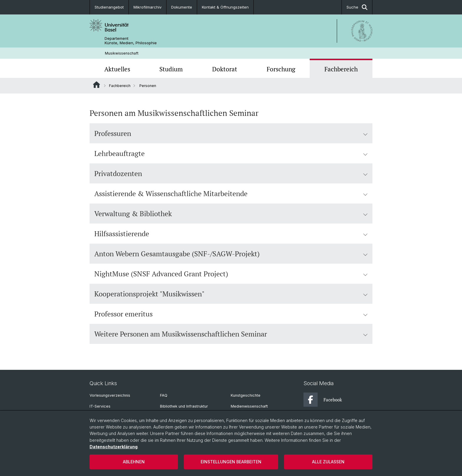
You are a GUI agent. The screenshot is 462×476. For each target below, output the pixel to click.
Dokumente (182, 7)
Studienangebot (109, 7)
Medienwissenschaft (249, 406)
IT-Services (100, 406)
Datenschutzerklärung (114, 447)
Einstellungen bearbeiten (231, 462)
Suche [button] (357, 7)
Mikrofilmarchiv (147, 7)
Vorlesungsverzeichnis (110, 395)
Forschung (281, 69)
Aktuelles (117, 69)
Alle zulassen (328, 462)
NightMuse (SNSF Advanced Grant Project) (231, 274)
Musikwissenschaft (122, 53)
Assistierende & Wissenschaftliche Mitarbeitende (231, 193)
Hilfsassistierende (231, 234)
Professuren (231, 133)
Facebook (323, 400)
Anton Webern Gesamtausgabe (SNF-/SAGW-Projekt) (231, 254)
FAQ (164, 395)
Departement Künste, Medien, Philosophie (131, 41)
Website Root (96, 85)
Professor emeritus (231, 314)
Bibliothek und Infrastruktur (184, 406)
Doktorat (225, 69)
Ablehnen (134, 462)
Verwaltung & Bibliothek (231, 214)
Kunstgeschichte (246, 395)
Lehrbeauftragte (231, 153)
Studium (171, 69)
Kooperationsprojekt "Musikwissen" (231, 294)
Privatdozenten (231, 173)
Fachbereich (341, 69)
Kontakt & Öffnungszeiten (225, 7)
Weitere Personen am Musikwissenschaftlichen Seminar (231, 334)
